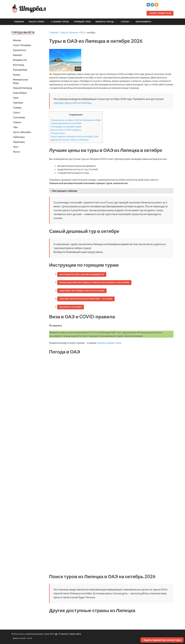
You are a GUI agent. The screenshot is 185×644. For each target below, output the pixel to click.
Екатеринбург (20, 70)
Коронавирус (144, 22)
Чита (16, 147)
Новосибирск (20, 93)
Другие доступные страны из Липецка (70, 140)
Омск (16, 98)
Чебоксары (19, 137)
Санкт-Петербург (22, 45)
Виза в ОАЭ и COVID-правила (66, 130)
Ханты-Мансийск (22, 132)
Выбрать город (105, 22)
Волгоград (18, 65)
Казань (17, 75)
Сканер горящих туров (160, 13)
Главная (19, 22)
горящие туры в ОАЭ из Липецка (72, 103)
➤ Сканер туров (60, 22)
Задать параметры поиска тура (162, 640)
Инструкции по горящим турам (66, 126)
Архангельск (20, 50)
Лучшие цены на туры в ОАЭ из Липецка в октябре (76, 120)
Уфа (15, 127)
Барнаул (18, 55)
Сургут (17, 112)
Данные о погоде (19, 638)
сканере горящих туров (109, 343)
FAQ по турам (36, 22)
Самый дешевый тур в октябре (66, 123)
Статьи (125, 22)
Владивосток (20, 60)
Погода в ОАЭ (58, 133)
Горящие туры (82, 22)
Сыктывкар (19, 117)
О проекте (64, 634)
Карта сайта (76, 634)
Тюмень (17, 122)
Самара (17, 107)
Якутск (17, 152)
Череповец (19, 142)
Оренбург (18, 103)
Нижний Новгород (22, 88)
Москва (17, 40)
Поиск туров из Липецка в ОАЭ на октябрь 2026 (75, 136)
